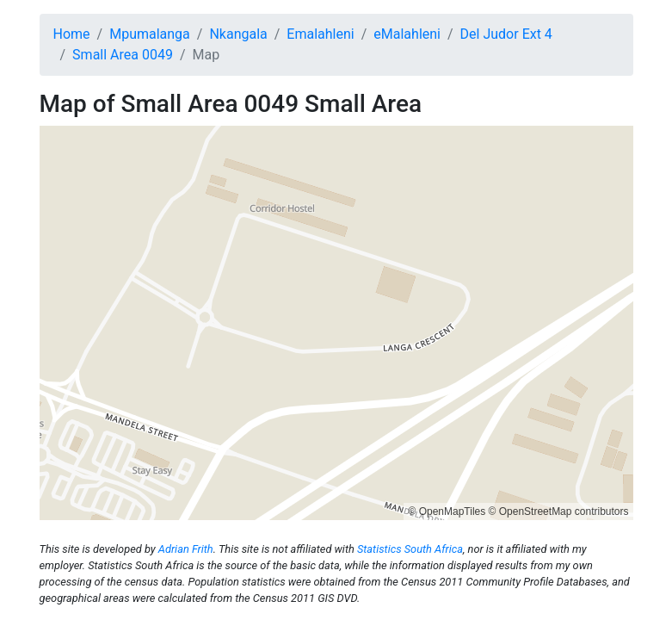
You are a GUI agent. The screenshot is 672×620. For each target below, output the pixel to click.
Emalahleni (320, 34)
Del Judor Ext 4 (506, 34)
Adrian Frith (186, 549)
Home (72, 34)
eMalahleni (407, 34)
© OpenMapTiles (447, 512)
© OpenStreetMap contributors (559, 512)
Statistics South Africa (410, 549)
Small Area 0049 (123, 55)
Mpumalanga (150, 34)
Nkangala (238, 34)
